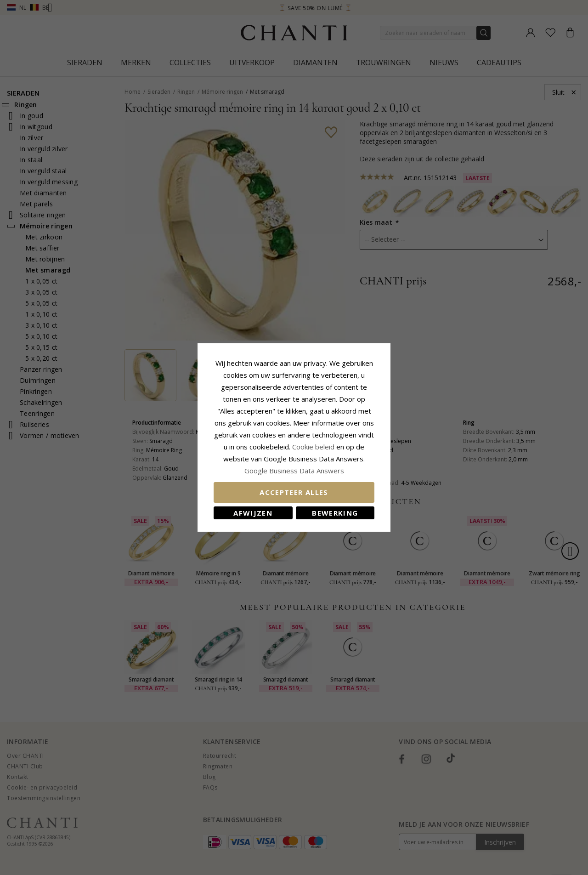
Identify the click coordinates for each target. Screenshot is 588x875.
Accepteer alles (294, 492)
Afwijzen (253, 513)
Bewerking (335, 513)
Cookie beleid (314, 447)
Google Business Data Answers (294, 471)
